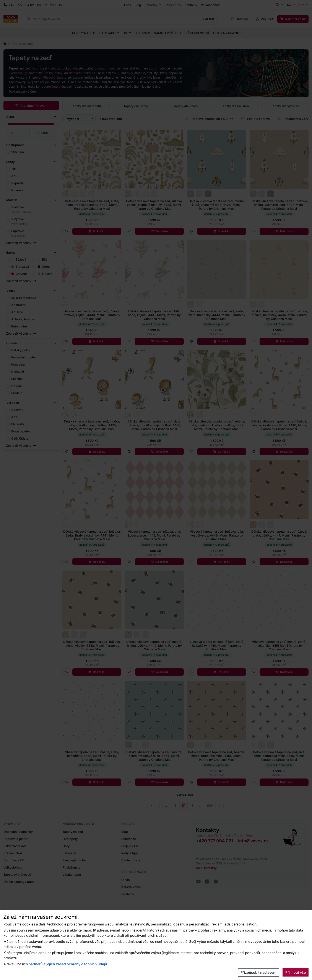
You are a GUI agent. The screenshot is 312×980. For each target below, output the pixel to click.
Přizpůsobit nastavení (258, 972)
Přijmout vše (296, 972)
